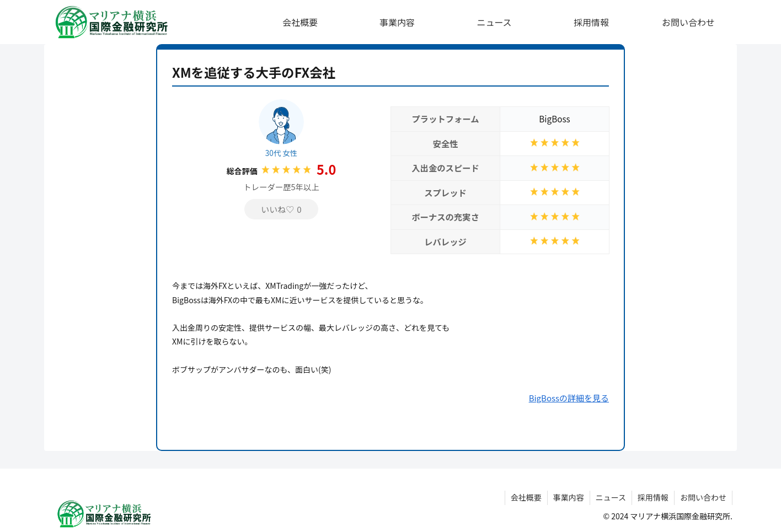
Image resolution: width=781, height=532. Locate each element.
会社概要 (526, 497)
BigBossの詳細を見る (569, 398)
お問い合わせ (703, 497)
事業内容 (569, 497)
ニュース (611, 497)
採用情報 (653, 497)
